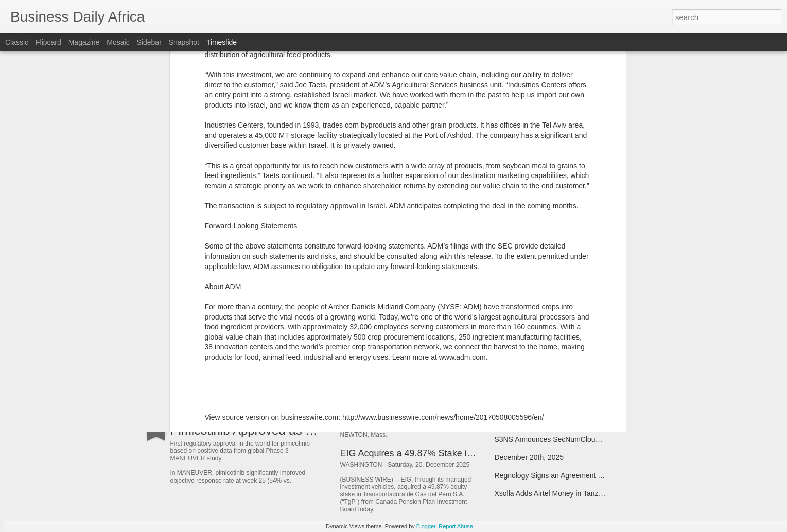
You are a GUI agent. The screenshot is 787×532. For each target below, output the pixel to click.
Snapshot (184, 42)
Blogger (426, 526)
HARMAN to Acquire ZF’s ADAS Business (426, 324)
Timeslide (222, 42)
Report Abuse (456, 526)
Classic (17, 42)
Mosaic (118, 42)
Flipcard (48, 42)
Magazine (84, 42)
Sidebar (149, 42)
